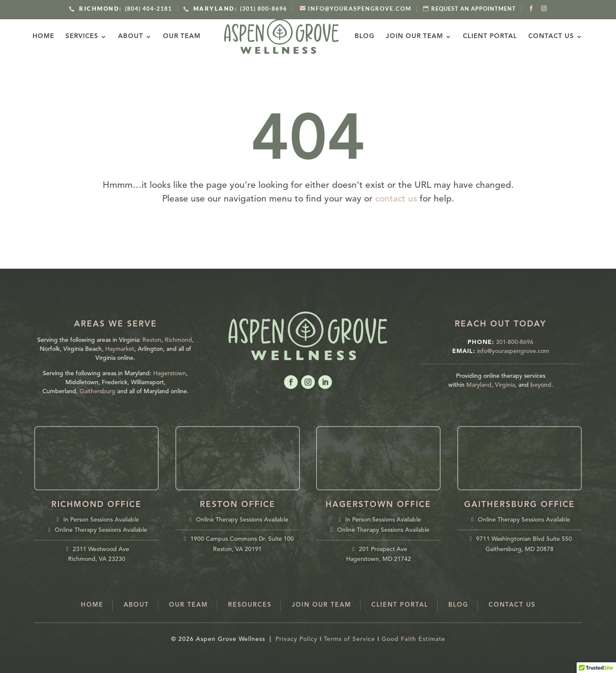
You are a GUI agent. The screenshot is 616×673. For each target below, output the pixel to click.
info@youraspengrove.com (513, 351)
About (138, 37)
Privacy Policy (296, 639)
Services (89, 37)
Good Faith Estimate (413, 639)
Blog (357, 37)
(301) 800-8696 (239, 9)
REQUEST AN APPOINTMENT (474, 9)
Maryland (479, 385)
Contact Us (544, 37)
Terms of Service (349, 639)
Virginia (505, 385)
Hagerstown (170, 374)
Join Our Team (407, 37)
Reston (152, 340)
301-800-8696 (515, 342)
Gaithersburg (98, 391)
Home (51, 37)
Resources (250, 605)
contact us (396, 199)
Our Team (189, 37)
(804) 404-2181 (124, 9)
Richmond (178, 340)
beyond (541, 385)
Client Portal (483, 37)
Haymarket (120, 349)
